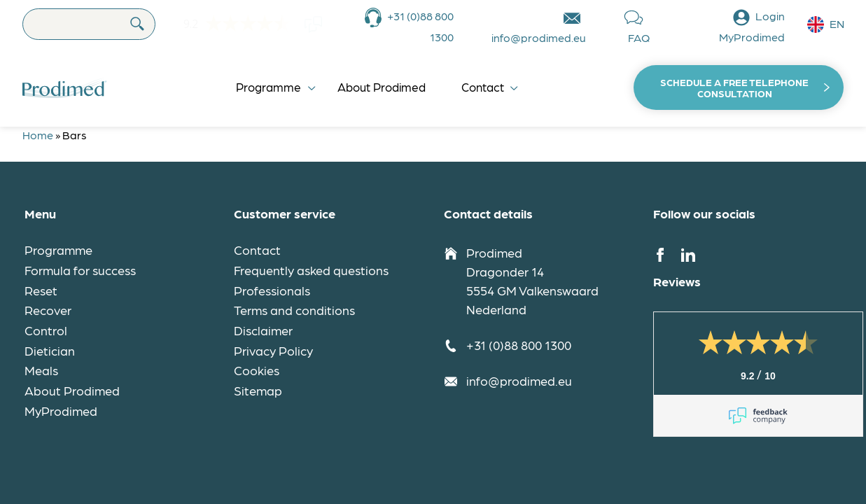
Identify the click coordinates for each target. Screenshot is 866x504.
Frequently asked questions (311, 270)
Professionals (272, 290)
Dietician (50, 350)
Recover (48, 310)
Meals (41, 370)
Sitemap (258, 390)
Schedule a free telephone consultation (734, 87)
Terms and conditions (294, 310)
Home (38, 135)
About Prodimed (382, 87)
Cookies (257, 370)
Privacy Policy (273, 350)
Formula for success (80, 270)
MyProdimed (61, 411)
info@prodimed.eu (539, 37)
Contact (483, 87)
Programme (268, 87)
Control (46, 330)
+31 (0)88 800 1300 (420, 26)
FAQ (639, 37)
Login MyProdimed (752, 26)
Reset (41, 290)
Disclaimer (263, 330)
